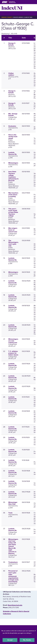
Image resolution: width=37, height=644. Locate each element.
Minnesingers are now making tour (13, 341)
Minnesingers (13, 163)
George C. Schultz (12, 44)
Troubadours (13, 562)
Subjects (10, 17)
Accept (10, 640)
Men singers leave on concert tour (13, 230)
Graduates (12, 126)
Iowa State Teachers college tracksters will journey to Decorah (13, 176)
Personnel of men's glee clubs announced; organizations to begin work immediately (13, 576)
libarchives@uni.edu (15, 605)
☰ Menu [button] (5, 13)
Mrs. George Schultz (13, 115)
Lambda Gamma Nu (12, 153)
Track (10, 513)
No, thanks (27, 640)
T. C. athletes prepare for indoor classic (13, 353)
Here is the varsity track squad (13, 137)
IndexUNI (12, 8)
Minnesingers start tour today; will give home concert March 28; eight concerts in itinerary (13, 546)
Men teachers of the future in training (13, 195)
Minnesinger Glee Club (13, 503)
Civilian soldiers (11, 74)
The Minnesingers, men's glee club (13, 243)
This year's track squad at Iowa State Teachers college (13, 212)
